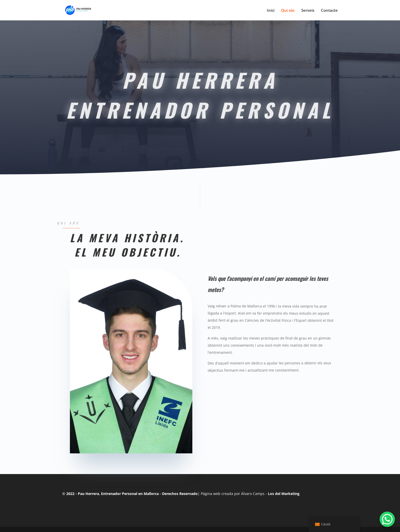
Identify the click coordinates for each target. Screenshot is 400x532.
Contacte (329, 11)
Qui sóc (288, 11)
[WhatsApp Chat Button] (387, 519)
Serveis (308, 11)
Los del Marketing (284, 494)
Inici (271, 11)
